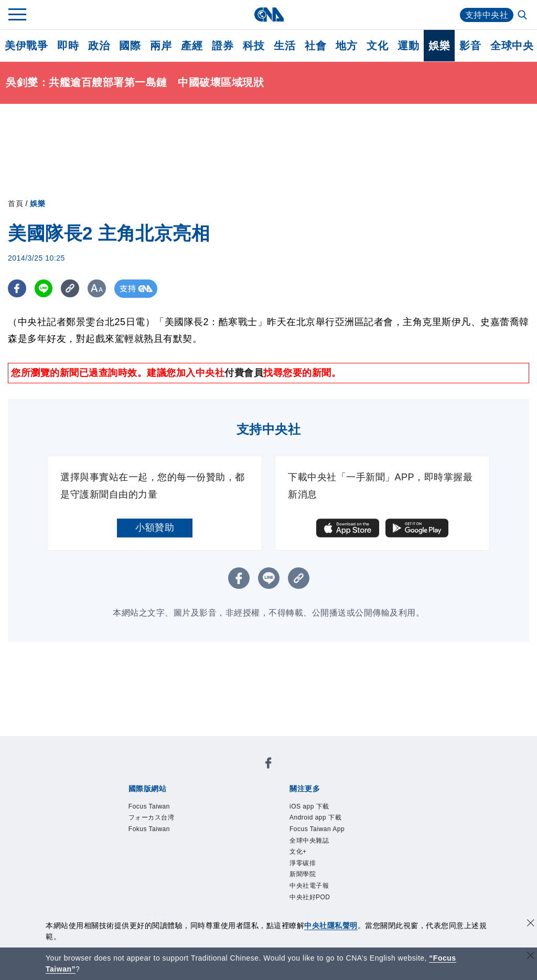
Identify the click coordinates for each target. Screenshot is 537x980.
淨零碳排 (303, 863)
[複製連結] (71, 289)
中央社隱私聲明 (331, 925)
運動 (408, 46)
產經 (192, 46)
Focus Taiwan (149, 806)
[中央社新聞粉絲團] (268, 765)
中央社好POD (310, 897)
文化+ (298, 852)
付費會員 (244, 373)
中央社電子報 (309, 886)
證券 (223, 46)
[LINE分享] (44, 289)
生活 (284, 46)
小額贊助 (155, 527)
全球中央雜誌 (309, 841)
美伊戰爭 (26, 46)
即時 (68, 46)
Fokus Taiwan (149, 829)
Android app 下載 (315, 817)
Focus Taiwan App (317, 829)
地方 (346, 46)
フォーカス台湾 (152, 817)
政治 (99, 46)
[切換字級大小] (97, 289)
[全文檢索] (523, 16)
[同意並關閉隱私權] (531, 924)
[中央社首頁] (269, 14)
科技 (254, 46)
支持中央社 (487, 15)
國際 (130, 46)
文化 (377, 46)
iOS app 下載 (309, 806)
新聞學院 (303, 874)
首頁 (15, 203)
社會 (315, 46)
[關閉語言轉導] (531, 957)
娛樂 (439, 46)
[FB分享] (17, 289)
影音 (470, 46)
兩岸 (161, 46)
